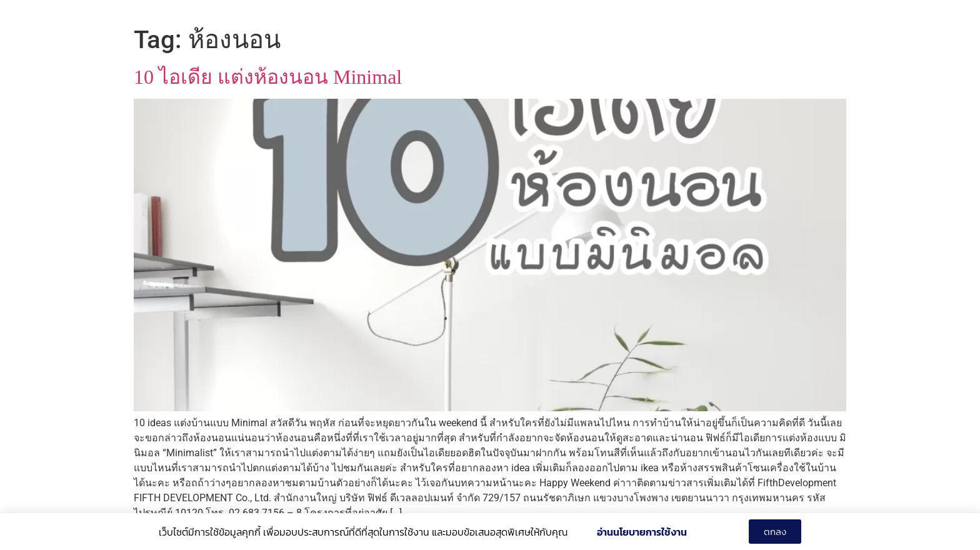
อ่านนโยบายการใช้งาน (642, 532)
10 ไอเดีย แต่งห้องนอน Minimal (268, 77)
